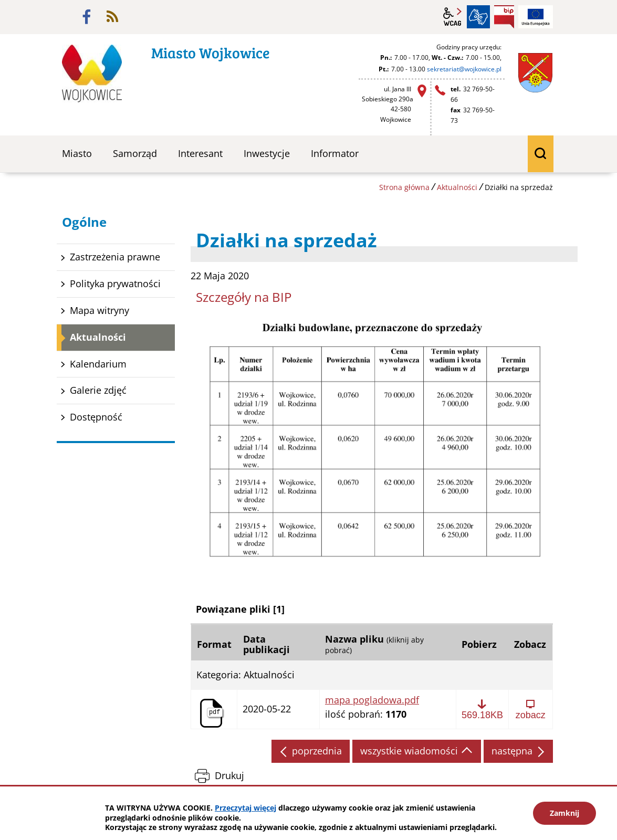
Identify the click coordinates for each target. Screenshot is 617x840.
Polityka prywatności (115, 283)
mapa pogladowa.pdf (372, 700)
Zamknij (564, 813)
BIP (504, 17)
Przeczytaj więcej (245, 808)
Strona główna (404, 187)
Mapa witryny (100, 310)
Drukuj (229, 775)
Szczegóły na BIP (244, 297)
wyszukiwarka (541, 154)
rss (112, 17)
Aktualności (457, 187)
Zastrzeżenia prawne (115, 257)
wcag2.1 (453, 17)
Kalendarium (98, 364)
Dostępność (96, 417)
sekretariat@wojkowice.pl (464, 69)
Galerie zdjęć (98, 390)
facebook (87, 17)
